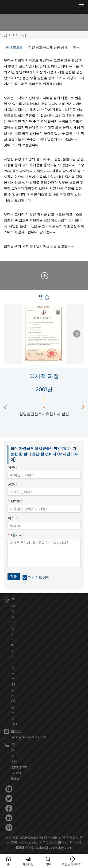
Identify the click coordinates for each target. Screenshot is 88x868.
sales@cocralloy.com (29, 737)
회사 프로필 (14, 47)
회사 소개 (19, 35)
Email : (15, 502)
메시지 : (16, 536)
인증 (76, 47)
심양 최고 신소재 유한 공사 (48, 47)
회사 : (12, 519)
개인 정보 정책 (39, 577)
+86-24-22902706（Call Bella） (19, 767)
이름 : (12, 468)
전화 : (12, 485)
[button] (77, 334)
